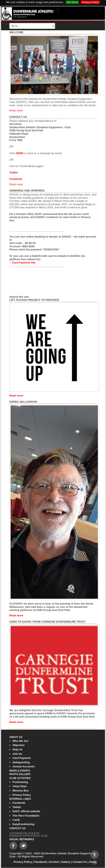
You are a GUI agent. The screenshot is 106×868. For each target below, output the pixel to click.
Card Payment (22, 758)
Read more (16, 110)
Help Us (17, 749)
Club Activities (20, 778)
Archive (54, 862)
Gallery (66, 862)
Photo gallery (20, 774)
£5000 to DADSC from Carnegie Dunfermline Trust (47, 622)
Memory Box (21, 791)
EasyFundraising (23, 824)
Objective (19, 745)
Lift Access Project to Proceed (34, 300)
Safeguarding (21, 762)
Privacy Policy (90, 2)
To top (95, 858)
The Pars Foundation (26, 816)
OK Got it (72, 2)
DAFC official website (26, 811)
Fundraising (20, 782)
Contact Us (18, 117)
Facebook (19, 803)
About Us (16, 737)
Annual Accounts (23, 766)
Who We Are (20, 741)
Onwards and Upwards (27, 191)
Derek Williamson (23, 402)
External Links (20, 799)
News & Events (20, 771)
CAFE (16, 820)
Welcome (16, 32)
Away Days (20, 786)
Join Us (17, 754)
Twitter (17, 807)
